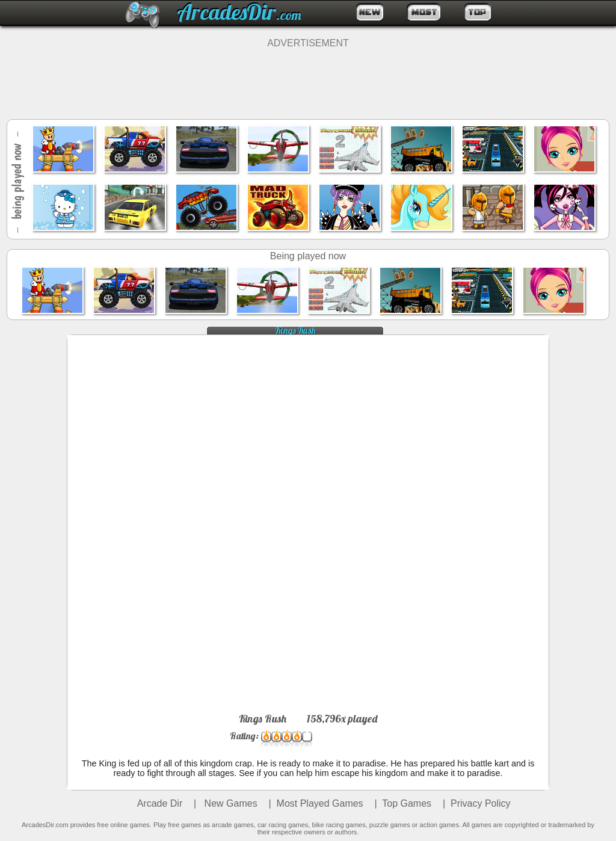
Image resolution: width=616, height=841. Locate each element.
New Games (229, 803)
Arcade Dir (160, 803)
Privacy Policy (481, 803)
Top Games (407, 803)
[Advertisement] (308, 76)
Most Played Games (320, 803)
